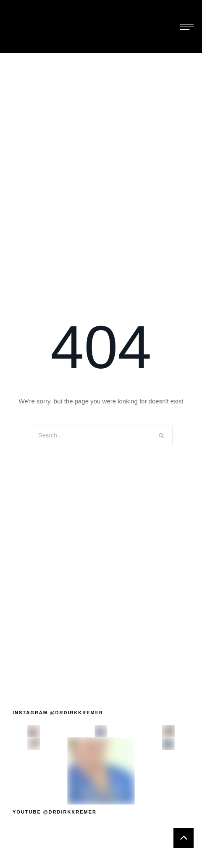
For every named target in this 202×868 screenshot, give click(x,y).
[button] (58, 713)
